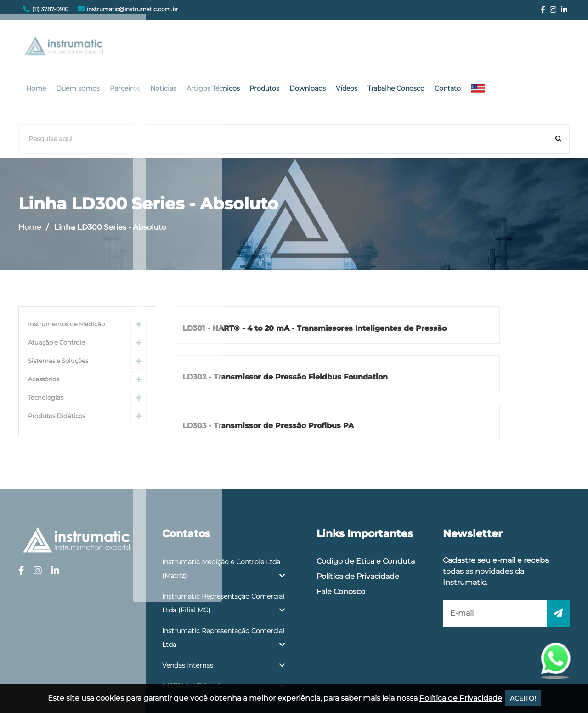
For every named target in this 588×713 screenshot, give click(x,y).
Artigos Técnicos (311, 48)
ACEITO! (523, 698)
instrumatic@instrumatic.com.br (133, 9)
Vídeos (436, 48)
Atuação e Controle (57, 287)
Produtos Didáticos (57, 360)
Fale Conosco (341, 519)
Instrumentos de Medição (66, 269)
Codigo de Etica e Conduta (366, 489)
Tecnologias (46, 342)
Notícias (263, 48)
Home (144, 48)
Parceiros (228, 48)
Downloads (400, 48)
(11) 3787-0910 (50, 9)
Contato (532, 48)
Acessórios (43, 324)
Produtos (359, 48)
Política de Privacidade (358, 504)
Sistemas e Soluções (58, 305)
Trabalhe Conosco (483, 48)
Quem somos (184, 48)
